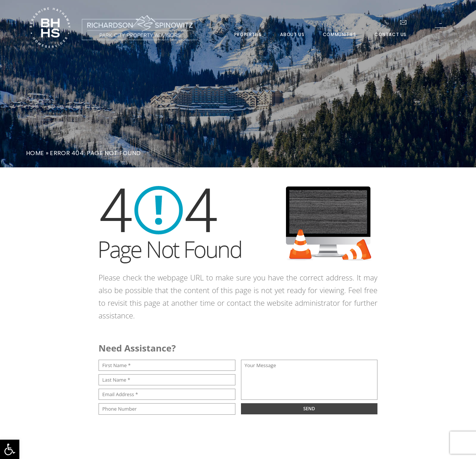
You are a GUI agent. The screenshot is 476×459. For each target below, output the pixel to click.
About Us (292, 35)
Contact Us (390, 35)
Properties (248, 35)
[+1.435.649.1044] (386, 22)
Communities (340, 35)
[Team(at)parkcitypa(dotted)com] (403, 22)
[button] (10, 449)
